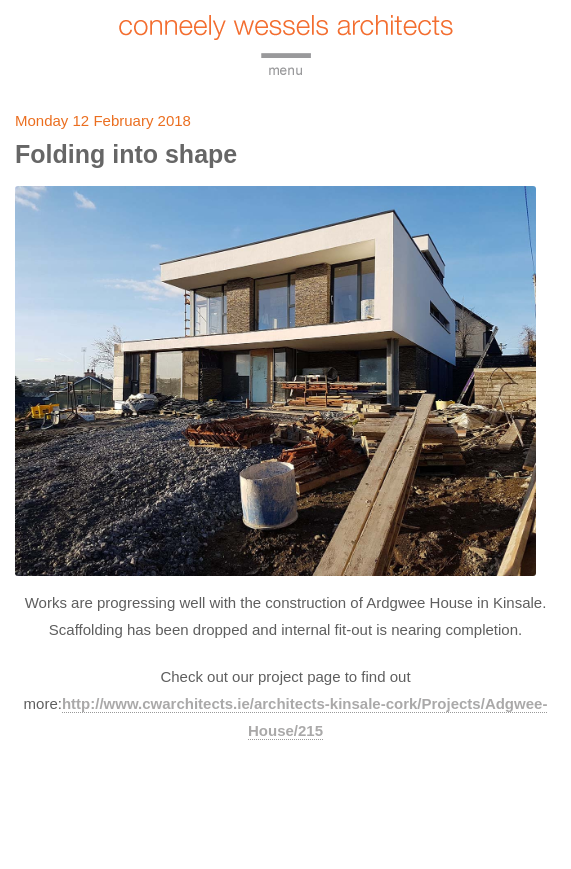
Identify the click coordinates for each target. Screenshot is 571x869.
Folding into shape (126, 154)
